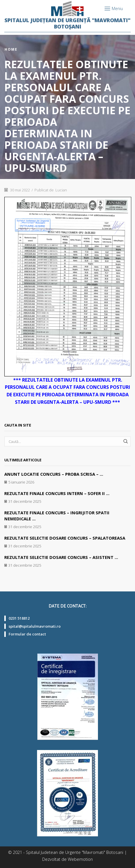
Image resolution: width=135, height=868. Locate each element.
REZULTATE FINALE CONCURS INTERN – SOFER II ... (57, 493)
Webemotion (80, 859)
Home (11, 50)
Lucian (61, 190)
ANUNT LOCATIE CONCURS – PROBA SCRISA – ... (54, 474)
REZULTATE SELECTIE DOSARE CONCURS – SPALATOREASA (65, 538)
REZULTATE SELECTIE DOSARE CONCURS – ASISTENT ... (61, 557)
